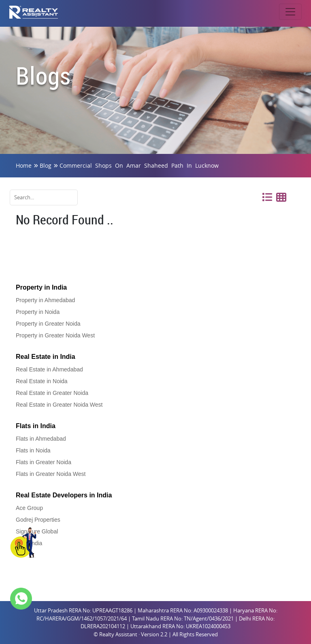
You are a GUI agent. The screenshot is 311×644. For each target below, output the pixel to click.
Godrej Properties (38, 520)
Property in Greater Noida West (55, 335)
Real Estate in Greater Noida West (59, 405)
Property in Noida (38, 312)
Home (24, 165)
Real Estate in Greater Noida (52, 393)
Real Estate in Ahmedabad (49, 369)
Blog (46, 165)
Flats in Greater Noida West (51, 474)
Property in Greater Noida (48, 324)
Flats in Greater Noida (44, 462)
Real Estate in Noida (42, 381)
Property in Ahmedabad (45, 300)
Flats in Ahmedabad (41, 439)
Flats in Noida (33, 450)
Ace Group (29, 508)
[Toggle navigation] (290, 12)
